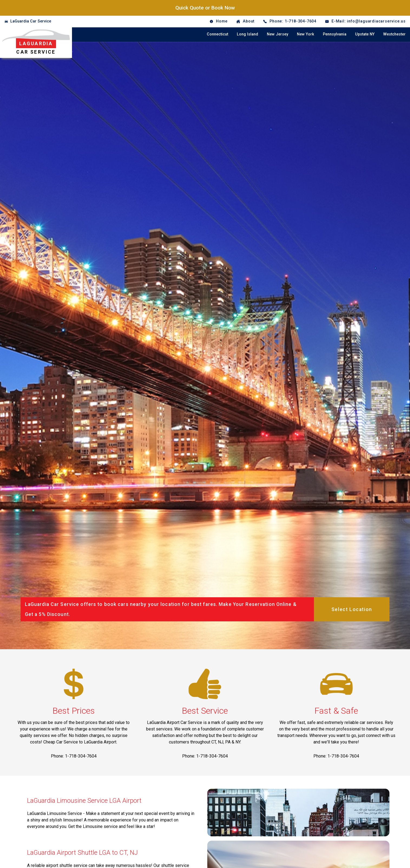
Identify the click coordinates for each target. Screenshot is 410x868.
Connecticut (217, 34)
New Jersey (278, 34)
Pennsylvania (335, 34)
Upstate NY (365, 34)
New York (306, 34)
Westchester (394, 34)
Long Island (247, 34)
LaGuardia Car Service (31, 21)
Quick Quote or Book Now (205, 8)
